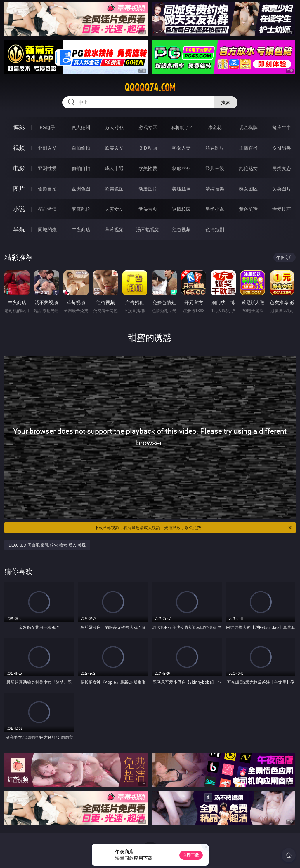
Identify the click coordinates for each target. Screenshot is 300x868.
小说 (19, 209)
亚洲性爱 (47, 168)
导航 (19, 229)
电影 (19, 168)
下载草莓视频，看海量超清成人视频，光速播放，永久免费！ (194, 528)
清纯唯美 (215, 189)
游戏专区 (148, 127)
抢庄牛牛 (282, 127)
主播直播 (248, 148)
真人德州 (81, 127)
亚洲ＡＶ (47, 148)
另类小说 (215, 209)
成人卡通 (114, 168)
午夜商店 (81, 230)
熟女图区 (248, 189)
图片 (19, 189)
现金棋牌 (248, 127)
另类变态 (282, 168)
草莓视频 (114, 230)
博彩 (19, 127)
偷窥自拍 (47, 189)
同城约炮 (47, 230)
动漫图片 (148, 189)
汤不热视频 (148, 230)
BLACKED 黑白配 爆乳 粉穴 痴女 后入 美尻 (47, 545)
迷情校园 (181, 209)
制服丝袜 (181, 168)
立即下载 (191, 855)
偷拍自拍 (81, 168)
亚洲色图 (81, 189)
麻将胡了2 (181, 127)
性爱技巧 (282, 209)
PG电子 (47, 127)
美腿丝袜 (181, 189)
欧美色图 (114, 189)
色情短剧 (215, 230)
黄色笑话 (248, 209)
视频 (19, 148)
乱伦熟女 (248, 168)
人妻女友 (114, 209)
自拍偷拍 (81, 148)
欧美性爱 (148, 168)
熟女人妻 (181, 148)
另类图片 (282, 189)
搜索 (226, 102)
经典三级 (215, 168)
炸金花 (215, 127)
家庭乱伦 (81, 209)
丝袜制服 (215, 148)
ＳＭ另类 (282, 148)
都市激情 (47, 209)
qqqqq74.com (150, 87)
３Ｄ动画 (148, 148)
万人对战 (114, 127)
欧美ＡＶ (114, 148)
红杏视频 (181, 230)
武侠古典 (148, 209)
